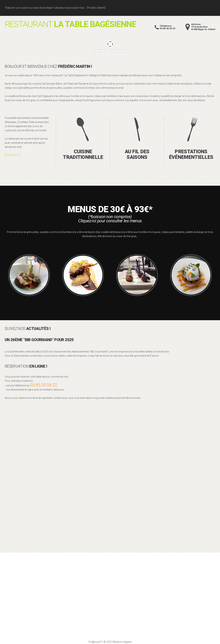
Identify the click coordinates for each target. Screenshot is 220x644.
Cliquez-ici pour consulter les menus (110, 221)
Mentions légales (122, 642)
